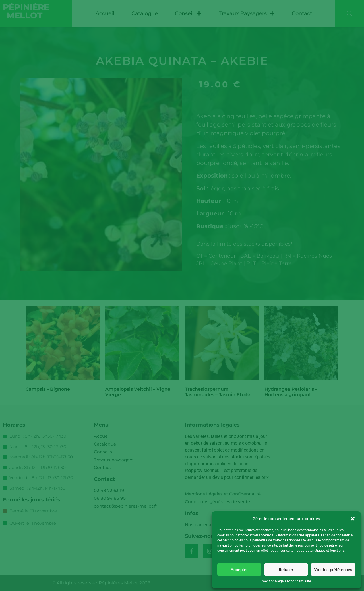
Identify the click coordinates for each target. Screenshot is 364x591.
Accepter (239, 570)
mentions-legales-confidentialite (286, 581)
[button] (353, 519)
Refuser (286, 570)
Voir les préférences (333, 570)
